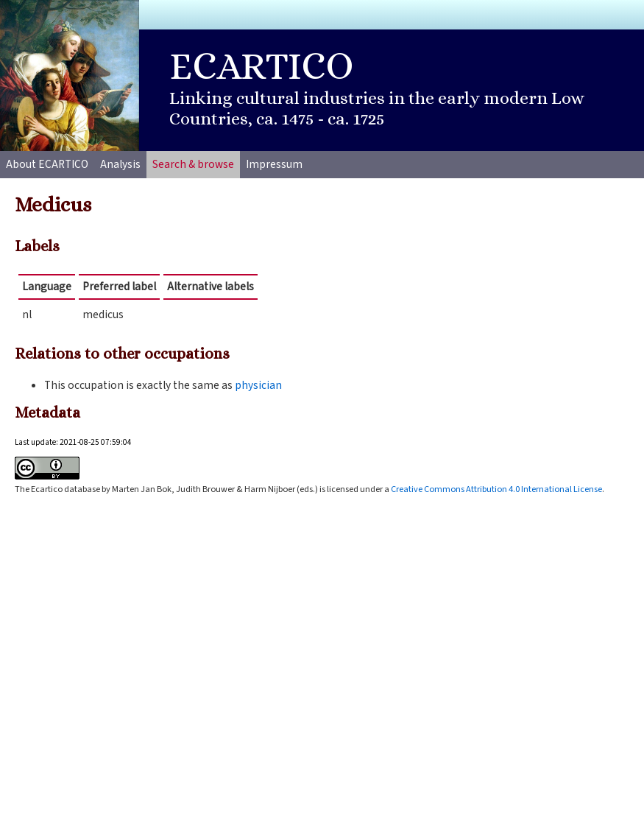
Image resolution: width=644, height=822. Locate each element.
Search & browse (193, 164)
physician (258, 385)
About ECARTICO (47, 164)
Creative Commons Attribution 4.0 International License (496, 489)
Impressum (274, 164)
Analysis (120, 164)
